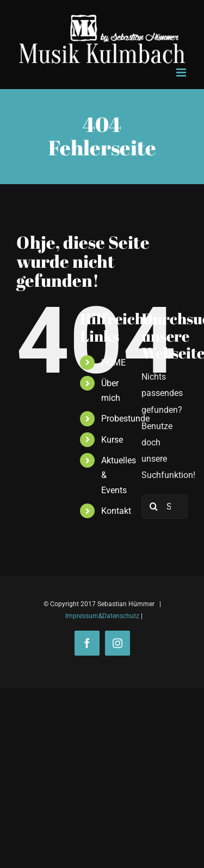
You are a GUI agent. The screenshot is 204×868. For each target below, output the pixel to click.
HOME (113, 363)
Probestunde (125, 419)
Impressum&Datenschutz (102, 616)
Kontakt (116, 511)
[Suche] (154, 507)
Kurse (112, 440)
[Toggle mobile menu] (182, 73)
